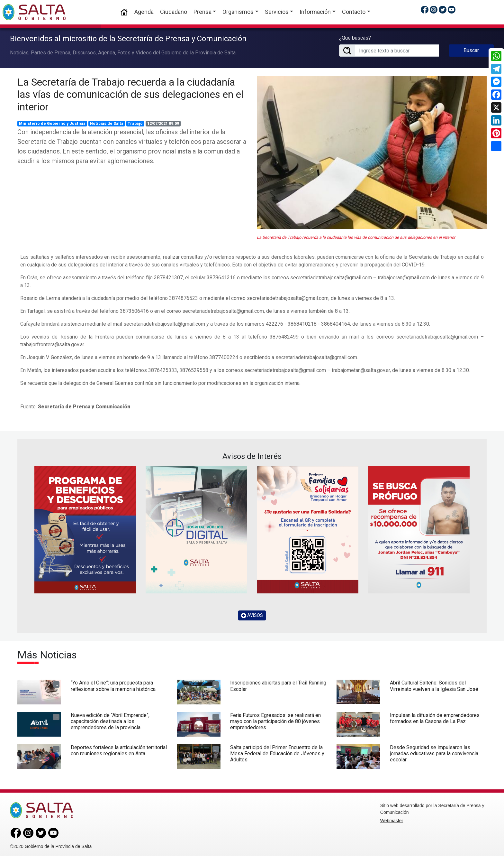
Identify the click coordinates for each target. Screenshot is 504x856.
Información (315, 12)
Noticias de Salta (107, 123)
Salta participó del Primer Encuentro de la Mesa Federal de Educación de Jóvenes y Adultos (277, 753)
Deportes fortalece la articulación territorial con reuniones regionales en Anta (119, 750)
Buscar (471, 50)
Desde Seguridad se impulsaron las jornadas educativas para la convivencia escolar (434, 753)
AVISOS (252, 615)
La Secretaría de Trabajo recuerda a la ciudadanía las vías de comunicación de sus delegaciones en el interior (130, 94)
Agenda (144, 12)
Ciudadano (174, 12)
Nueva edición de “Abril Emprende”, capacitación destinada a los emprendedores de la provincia (110, 721)
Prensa (203, 12)
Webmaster (392, 820)
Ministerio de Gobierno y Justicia (52, 123)
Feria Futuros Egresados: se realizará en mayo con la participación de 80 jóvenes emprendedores (275, 721)
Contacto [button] (354, 12)
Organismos (238, 12)
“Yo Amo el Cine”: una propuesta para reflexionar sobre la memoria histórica (113, 685)
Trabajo (135, 123)
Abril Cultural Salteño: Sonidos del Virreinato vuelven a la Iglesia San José (434, 685)
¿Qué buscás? (355, 37)
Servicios (277, 12)
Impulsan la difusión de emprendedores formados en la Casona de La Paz (435, 718)
